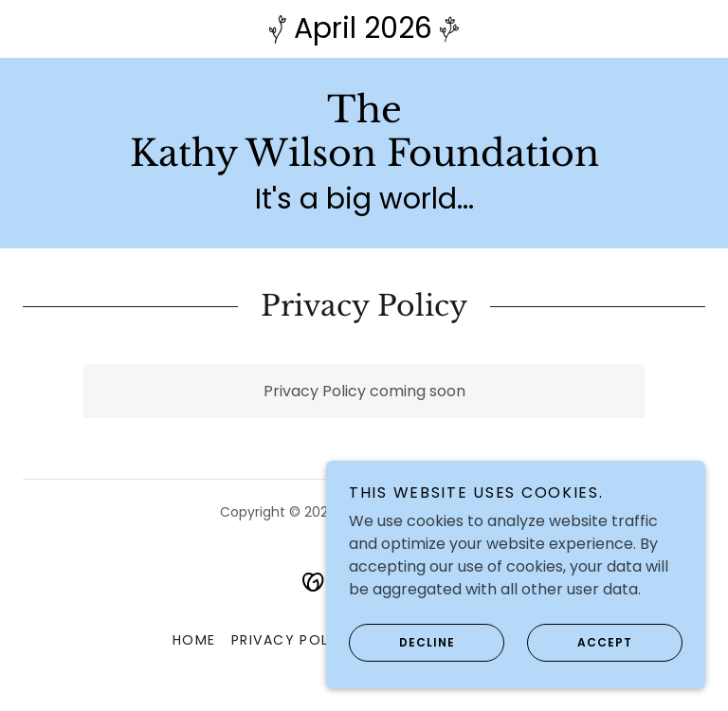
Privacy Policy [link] (293, 640)
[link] (364, 161)
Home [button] (194, 640)
